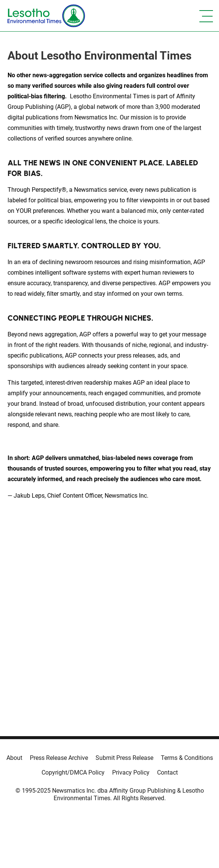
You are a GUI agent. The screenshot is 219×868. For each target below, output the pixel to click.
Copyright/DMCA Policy (73, 772)
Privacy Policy (131, 772)
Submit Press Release (124, 758)
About (14, 758)
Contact (167, 772)
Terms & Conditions (187, 758)
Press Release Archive (59, 758)
